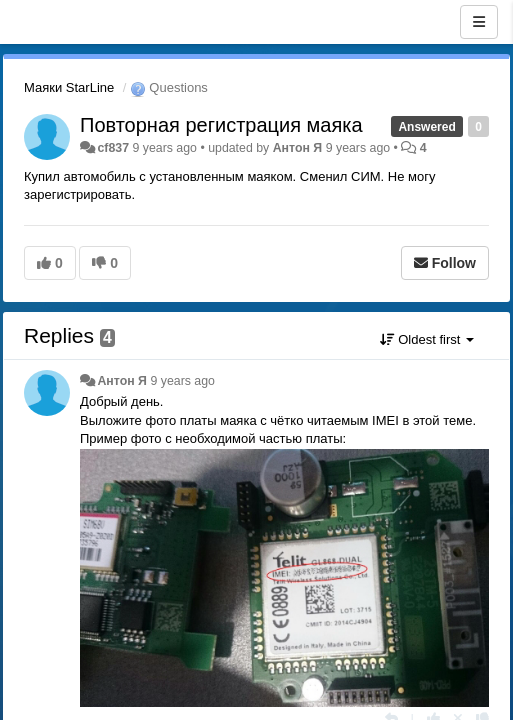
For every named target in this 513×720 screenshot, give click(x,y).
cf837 (113, 148)
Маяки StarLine (69, 87)
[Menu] (479, 22)
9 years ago (182, 381)
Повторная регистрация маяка (221, 125)
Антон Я (298, 148)
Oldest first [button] (427, 339)
